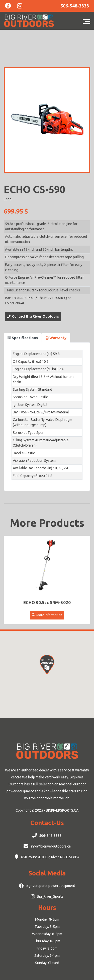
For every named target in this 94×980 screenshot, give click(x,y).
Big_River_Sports (50, 896)
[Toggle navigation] (88, 21)
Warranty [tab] (56, 338)
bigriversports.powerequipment (51, 886)
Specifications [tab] (23, 338)
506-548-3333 (50, 836)
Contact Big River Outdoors (33, 316)
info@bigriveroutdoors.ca (51, 846)
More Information (47, 615)
